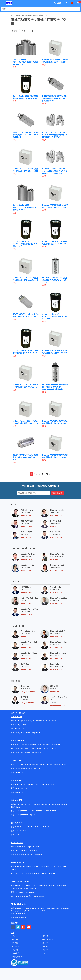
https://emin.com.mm (49, 873)
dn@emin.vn (36, 815)
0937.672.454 (26, 670)
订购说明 (15, 950)
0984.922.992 (26, 637)
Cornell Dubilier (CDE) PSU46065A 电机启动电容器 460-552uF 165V (25, 244)
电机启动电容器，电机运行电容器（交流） (35, 15)
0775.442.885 (56, 593)
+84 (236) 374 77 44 (21, 815)
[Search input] (39, 9)
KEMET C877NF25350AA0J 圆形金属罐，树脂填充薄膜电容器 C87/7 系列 (26, 457)
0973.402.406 (26, 560)
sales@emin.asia (20, 855)
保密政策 (15, 939)
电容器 (18, 15)
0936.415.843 (56, 560)
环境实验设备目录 (18, 957)
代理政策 (45, 950)
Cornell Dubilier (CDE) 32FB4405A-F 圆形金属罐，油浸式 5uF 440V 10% (25, 62)
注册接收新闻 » (58, 493)
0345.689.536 (56, 604)
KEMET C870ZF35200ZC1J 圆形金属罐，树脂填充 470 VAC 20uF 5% (25, 317)
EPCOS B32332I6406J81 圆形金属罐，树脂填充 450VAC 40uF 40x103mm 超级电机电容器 (55, 387)
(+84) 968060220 (57, 705)
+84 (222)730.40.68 (34, 768)
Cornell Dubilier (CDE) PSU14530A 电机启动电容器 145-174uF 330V (55, 317)
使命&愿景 (15, 953)
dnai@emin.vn (19, 835)
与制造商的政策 (48, 939)
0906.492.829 (26, 593)
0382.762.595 (26, 537)
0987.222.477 (26, 526)
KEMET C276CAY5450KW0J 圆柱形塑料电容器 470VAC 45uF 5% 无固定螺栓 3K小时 (55, 98)
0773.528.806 (26, 615)
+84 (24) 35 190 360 (21, 733)
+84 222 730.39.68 (21, 768)
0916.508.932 (56, 670)
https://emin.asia (36, 855)
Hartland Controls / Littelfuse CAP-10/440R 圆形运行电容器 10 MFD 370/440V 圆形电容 (54, 135)
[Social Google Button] (23, 927)
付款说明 (45, 936)
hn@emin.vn (36, 733)
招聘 (44, 953)
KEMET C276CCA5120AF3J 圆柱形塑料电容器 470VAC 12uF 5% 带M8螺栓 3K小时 (25, 135)
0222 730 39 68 (27, 570)
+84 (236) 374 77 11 (21, 811)
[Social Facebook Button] (13, 927)
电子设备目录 (16, 946)
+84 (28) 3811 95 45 (21, 753)
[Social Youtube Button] (29, 927)
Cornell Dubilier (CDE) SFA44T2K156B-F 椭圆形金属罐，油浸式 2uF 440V (25, 207)
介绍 (13, 936)
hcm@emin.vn (37, 753)
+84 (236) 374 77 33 (49, 811)
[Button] (2, 3)
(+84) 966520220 (20, 729)
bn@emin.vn (19, 772)
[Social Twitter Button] (18, 927)
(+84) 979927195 (57, 692)
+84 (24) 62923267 (21, 725)
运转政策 (45, 943)
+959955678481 (32, 873)
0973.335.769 (56, 659)
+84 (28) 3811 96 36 (21, 749)
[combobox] (39, 9)
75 (47, 474)
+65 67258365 (34, 851)
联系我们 (15, 943)
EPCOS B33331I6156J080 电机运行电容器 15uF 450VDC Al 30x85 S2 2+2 (55, 280)
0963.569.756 (56, 537)
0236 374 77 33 (27, 604)
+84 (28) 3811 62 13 (49, 749)
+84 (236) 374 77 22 (35, 811)
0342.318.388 (56, 648)
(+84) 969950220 (28, 703)
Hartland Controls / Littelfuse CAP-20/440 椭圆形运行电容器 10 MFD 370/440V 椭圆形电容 (55, 171)
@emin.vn (20, 792)
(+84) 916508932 (28, 692)
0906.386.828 (56, 637)
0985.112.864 (56, 515)
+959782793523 (20, 873)
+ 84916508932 (20, 851)
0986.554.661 (56, 526)
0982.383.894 (26, 515)
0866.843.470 (26, 659)
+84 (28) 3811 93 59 (35, 749)
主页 (12, 15)
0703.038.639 (26, 648)
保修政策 (45, 946)
